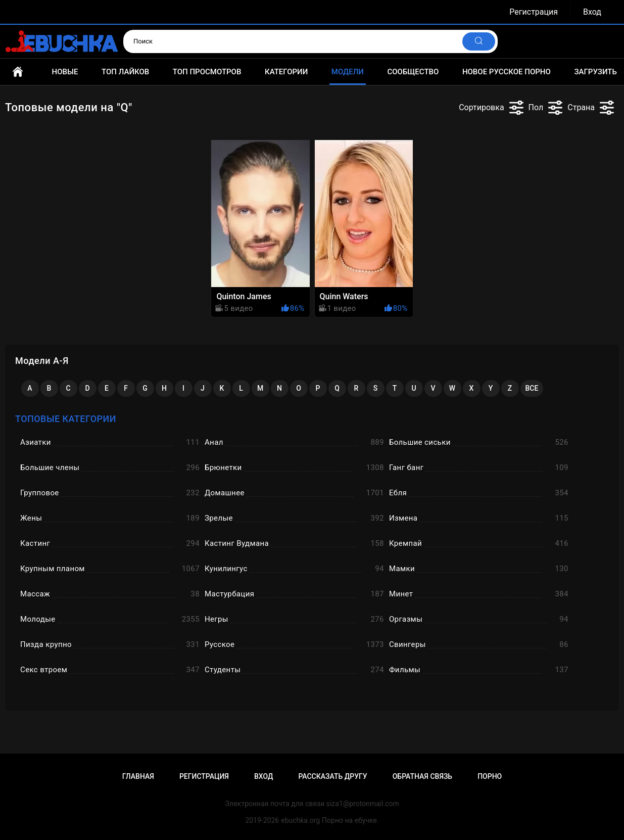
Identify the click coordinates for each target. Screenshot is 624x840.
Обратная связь (422, 776)
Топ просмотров (207, 72)
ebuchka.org (300, 820)
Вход (592, 12)
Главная (18, 72)
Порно (490, 776)
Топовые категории (66, 419)
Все (532, 388)
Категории (286, 72)
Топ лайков (125, 72)
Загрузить (595, 72)
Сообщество (413, 72)
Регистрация (534, 12)
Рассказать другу (332, 776)
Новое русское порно (507, 72)
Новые (65, 72)
